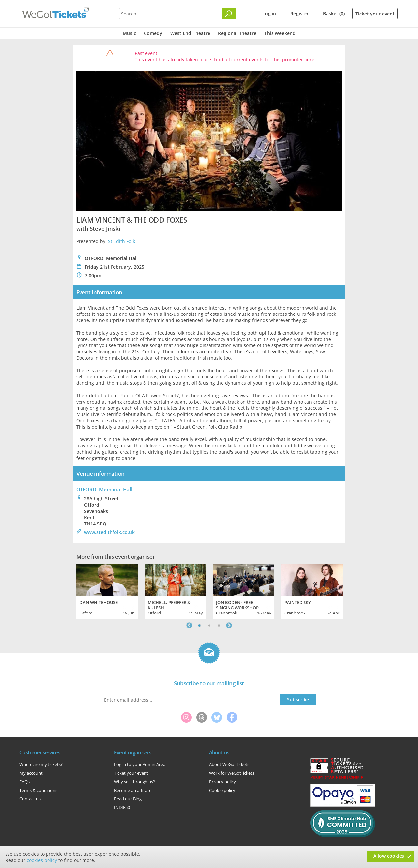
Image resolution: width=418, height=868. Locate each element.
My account (31, 773)
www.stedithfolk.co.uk (109, 532)
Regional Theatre (237, 33)
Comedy (153, 33)
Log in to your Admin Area (140, 764)
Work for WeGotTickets (232, 773)
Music (129, 33)
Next (229, 625)
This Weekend (280, 33)
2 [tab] (209, 625)
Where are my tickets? (41, 764)
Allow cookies (389, 856)
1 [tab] (199, 625)
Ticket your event (375, 14)
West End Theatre (190, 33)
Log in (269, 13)
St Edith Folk (121, 241)
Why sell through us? (135, 782)
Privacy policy (223, 782)
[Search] (229, 14)
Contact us (30, 799)
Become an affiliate (133, 790)
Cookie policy (222, 790)
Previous (189, 625)
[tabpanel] (107, 590)
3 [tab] (219, 625)
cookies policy (42, 860)
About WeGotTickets (229, 764)
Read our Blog (128, 799)
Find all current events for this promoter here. (265, 60)
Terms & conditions (38, 790)
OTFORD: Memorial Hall (104, 489)
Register (300, 13)
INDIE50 (122, 807)
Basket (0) (334, 13)
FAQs (25, 782)
